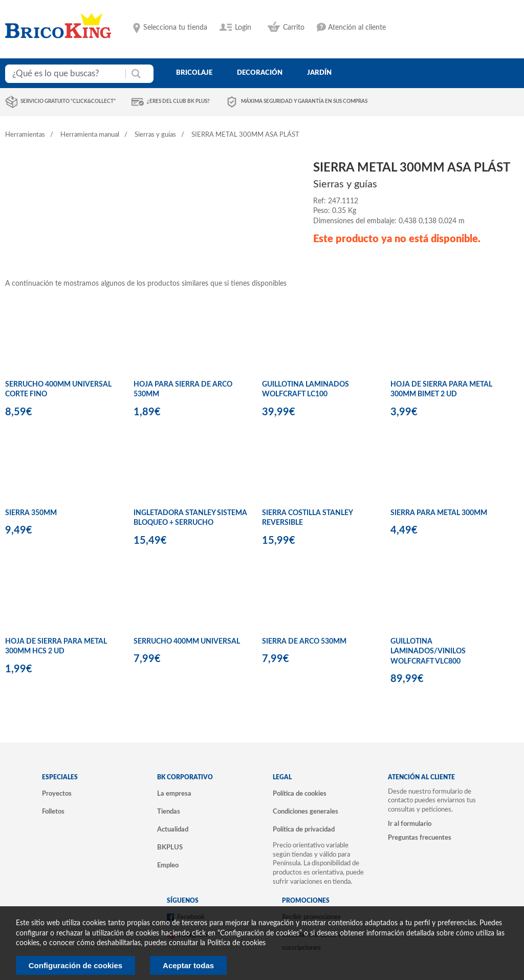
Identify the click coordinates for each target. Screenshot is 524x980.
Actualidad (173, 829)
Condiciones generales (305, 812)
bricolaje (194, 73)
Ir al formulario (410, 824)
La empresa (174, 794)
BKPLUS (170, 847)
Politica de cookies (236, 943)
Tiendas (169, 812)
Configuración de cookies (75, 965)
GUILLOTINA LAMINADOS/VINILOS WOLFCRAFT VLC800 (428, 652)
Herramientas (25, 135)
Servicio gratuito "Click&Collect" (68, 101)
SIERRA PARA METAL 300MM (439, 513)
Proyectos (57, 794)
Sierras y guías (155, 135)
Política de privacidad (304, 829)
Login (243, 28)
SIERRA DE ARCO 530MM (304, 642)
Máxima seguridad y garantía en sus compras (304, 101)
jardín (319, 73)
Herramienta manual (90, 135)
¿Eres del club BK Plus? (178, 101)
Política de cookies (300, 794)
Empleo (168, 865)
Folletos (53, 812)
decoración (260, 73)
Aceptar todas (188, 965)
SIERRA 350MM (31, 513)
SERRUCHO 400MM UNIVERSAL (187, 642)
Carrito (294, 28)
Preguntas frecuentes (420, 838)
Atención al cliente (357, 28)
